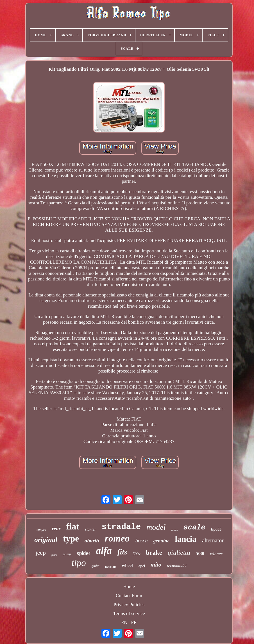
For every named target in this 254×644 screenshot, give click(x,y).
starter (90, 529)
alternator (213, 540)
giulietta (179, 552)
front (54, 555)
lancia (186, 539)
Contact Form (129, 596)
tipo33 (216, 529)
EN (124, 623)
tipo (79, 563)
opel (142, 566)
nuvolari (111, 567)
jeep (41, 553)
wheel (127, 566)
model (156, 527)
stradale (121, 527)
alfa (104, 551)
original (46, 540)
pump (67, 554)
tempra (41, 529)
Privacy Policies (129, 605)
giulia (96, 566)
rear (56, 529)
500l (200, 553)
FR (134, 623)
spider (83, 553)
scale (194, 527)
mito (156, 565)
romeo (117, 538)
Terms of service (129, 614)
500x (136, 554)
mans (174, 530)
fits (122, 552)
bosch (142, 541)
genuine (161, 541)
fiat (73, 526)
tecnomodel (177, 566)
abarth (92, 541)
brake (154, 553)
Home (129, 587)
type (71, 539)
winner (216, 554)
